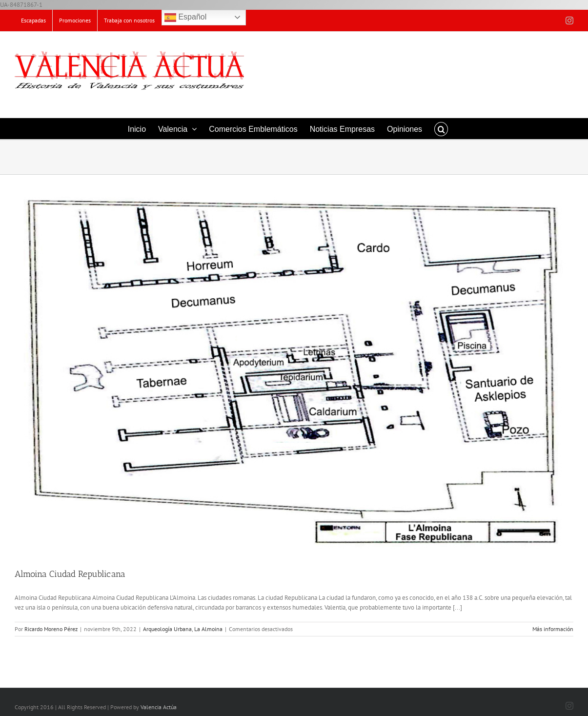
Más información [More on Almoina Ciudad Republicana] (553, 629)
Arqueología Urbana (167, 629)
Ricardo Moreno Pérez (51, 629)
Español (185, 18)
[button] (441, 129)
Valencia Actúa (159, 707)
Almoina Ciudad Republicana (70, 574)
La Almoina (208, 629)
